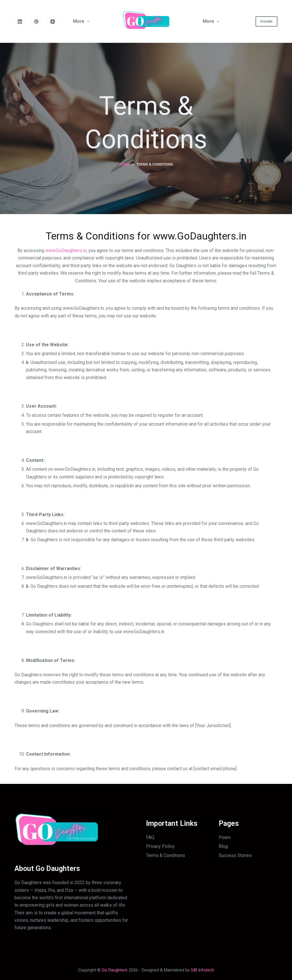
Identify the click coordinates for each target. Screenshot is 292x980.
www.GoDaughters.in (66, 250)
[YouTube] (53, 21)
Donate (266, 21)
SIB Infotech (202, 970)
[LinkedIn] (20, 21)
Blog (223, 846)
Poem (225, 837)
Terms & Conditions (166, 855)
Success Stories (235, 855)
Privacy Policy (160, 846)
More (82, 21)
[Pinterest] (36, 21)
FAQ (150, 837)
